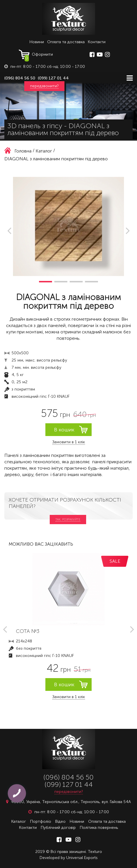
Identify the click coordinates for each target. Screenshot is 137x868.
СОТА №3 (28, 631)
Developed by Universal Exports (69, 858)
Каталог (19, 821)
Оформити (39, 56)
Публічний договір (58, 828)
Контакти (97, 42)
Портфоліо (41, 821)
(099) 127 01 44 (53, 78)
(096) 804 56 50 (20, 78)
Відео (60, 821)
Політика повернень (99, 828)
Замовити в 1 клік (69, 442)
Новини (37, 42)
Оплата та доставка (66, 42)
